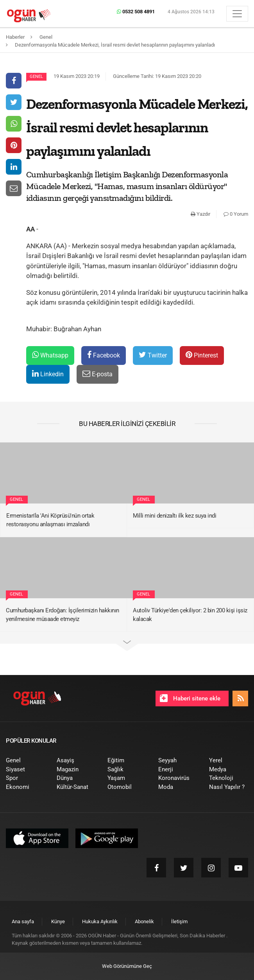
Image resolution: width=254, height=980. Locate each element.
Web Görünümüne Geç (127, 966)
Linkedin (48, 374)
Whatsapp (50, 355)
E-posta (97, 374)
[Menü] (237, 14)
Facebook (104, 355)
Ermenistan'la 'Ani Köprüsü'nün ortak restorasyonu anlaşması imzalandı (50, 520)
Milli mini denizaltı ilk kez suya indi (174, 516)
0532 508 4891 (136, 12)
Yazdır (200, 214)
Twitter (153, 355)
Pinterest (202, 355)
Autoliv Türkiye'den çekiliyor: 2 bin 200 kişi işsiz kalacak (190, 615)
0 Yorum (236, 214)
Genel (36, 77)
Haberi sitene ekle (190, 698)
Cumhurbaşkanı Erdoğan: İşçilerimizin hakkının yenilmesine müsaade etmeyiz (63, 615)
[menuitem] (25, 761)
